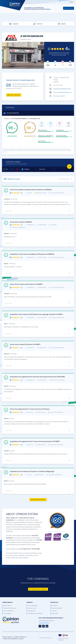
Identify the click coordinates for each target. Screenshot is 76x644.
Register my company (69, 8)
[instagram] (43, 626)
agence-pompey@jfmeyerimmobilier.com (64, 89)
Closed (62, 96)
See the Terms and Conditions (20, 558)
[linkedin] (47, 626)
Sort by (64, 179)
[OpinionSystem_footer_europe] (63, 634)
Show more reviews (38, 500)
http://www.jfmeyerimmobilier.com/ (62, 92)
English (71, 2)
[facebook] (40, 626)
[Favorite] (69, 167)
